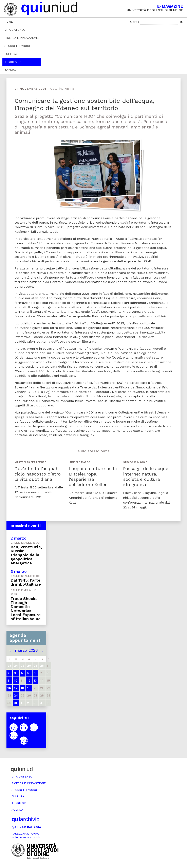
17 (16, 688)
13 (35, 680)
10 (16, 680)
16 (9, 688)
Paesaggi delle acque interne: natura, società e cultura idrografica (146, 477)
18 (22, 688)
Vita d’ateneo (15, 30)
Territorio (13, 62)
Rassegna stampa (26, 835)
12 (29, 680)
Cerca (135, 22)
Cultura (11, 54)
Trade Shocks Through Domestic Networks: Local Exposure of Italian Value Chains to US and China (26, 613)
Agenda (10, 70)
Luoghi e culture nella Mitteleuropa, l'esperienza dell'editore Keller (93, 477)
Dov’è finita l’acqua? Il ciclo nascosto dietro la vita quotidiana (38, 474)
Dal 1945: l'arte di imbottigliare (26, 582)
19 (29, 688)
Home (9, 22)
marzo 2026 (26, 650)
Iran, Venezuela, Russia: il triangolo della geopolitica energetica (26, 555)
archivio (25, 819)
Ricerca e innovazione (22, 38)
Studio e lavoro (17, 46)
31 (16, 703)
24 (16, 695)
